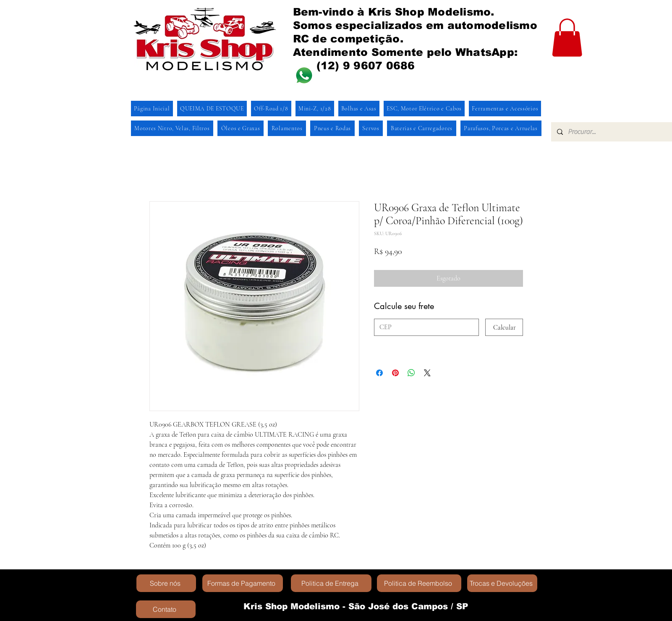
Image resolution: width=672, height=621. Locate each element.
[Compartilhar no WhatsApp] (411, 373)
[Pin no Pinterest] (395, 373)
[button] (567, 38)
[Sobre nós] (166, 583)
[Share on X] (427, 373)
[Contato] (166, 609)
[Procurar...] (615, 132)
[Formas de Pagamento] (243, 583)
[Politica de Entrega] (331, 583)
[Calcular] (504, 327)
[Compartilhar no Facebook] (379, 373)
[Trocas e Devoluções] (502, 583)
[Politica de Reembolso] (419, 583)
